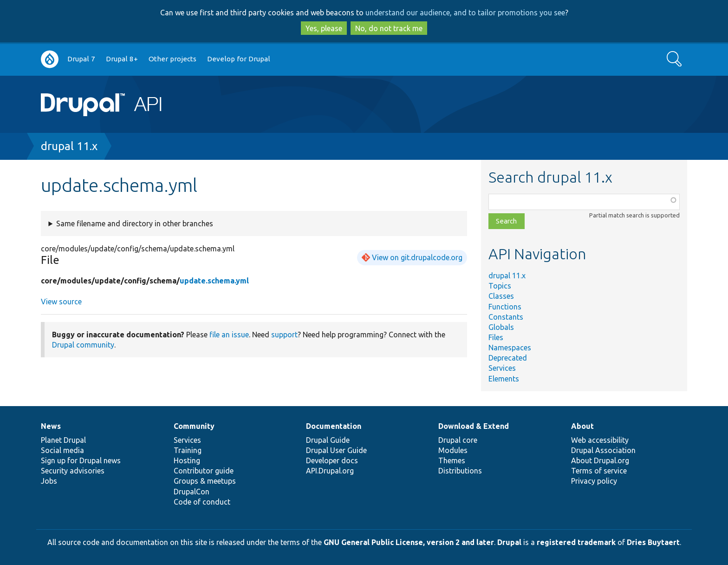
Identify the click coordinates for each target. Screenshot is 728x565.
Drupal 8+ (122, 59)
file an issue (229, 335)
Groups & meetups (205, 481)
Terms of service (599, 471)
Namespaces (510, 348)
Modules (453, 450)
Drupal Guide (328, 440)
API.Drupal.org (330, 471)
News (51, 426)
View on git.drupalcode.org (417, 257)
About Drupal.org (600, 460)
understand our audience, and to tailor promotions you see (465, 13)
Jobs (49, 481)
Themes (452, 460)
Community (194, 426)
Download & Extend (474, 426)
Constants (506, 317)
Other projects (172, 59)
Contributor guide (204, 471)
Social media (62, 450)
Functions (505, 307)
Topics (500, 286)
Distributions (460, 471)
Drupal (509, 542)
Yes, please (324, 28)
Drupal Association (603, 450)
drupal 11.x (69, 146)
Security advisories (73, 471)
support (284, 335)
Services (502, 368)
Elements (504, 379)
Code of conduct (202, 502)
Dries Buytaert (653, 542)
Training (188, 450)
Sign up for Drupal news (81, 460)
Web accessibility (600, 440)
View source (61, 302)
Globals (501, 327)
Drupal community (83, 345)
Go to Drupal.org (50, 59)
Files (496, 337)
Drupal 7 (81, 59)
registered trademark (576, 542)
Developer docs (332, 460)
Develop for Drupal (239, 59)
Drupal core (458, 440)
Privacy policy (594, 481)
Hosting (187, 460)
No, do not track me (389, 28)
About (582, 426)
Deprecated (508, 358)
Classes (501, 296)
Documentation (334, 426)
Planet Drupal (63, 440)
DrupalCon (192, 492)
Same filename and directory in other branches (135, 223)
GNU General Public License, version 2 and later (409, 542)
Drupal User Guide (336, 450)
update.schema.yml (214, 281)
